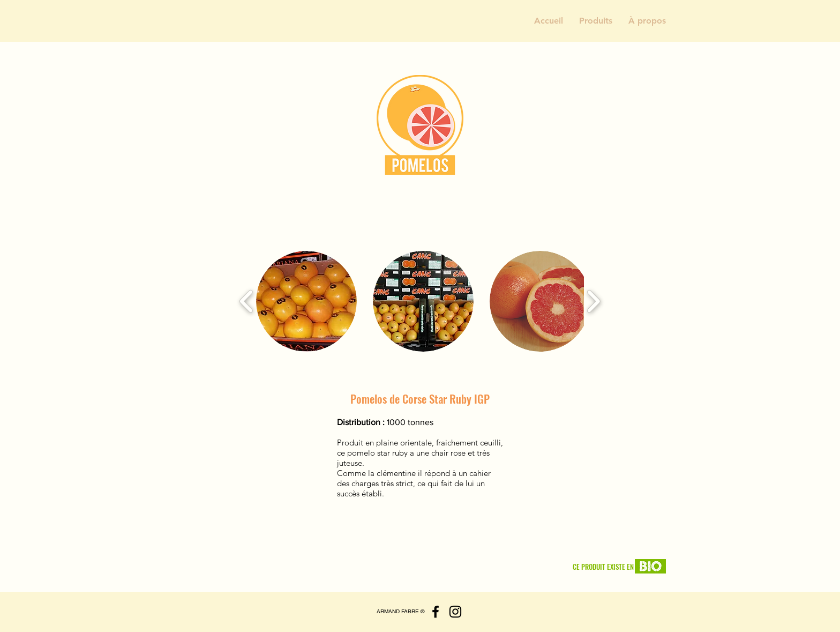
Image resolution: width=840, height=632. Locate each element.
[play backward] (247, 302)
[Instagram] (455, 612)
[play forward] (593, 302)
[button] (596, 21)
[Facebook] (436, 612)
